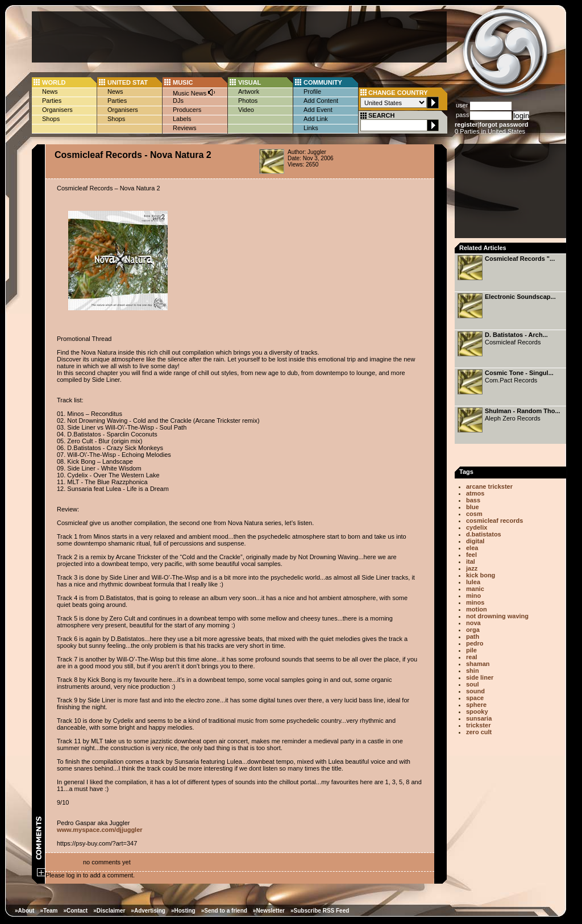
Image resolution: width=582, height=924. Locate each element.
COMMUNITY (323, 82)
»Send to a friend (224, 911)
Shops (51, 119)
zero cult (479, 732)
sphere (476, 705)
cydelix (477, 527)
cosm (474, 514)
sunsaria (479, 718)
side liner (480, 677)
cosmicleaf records (494, 521)
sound (475, 691)
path (473, 636)
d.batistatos (484, 534)
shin (473, 671)
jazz (472, 568)
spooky (477, 711)
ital (471, 561)
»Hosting (183, 911)
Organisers (57, 110)
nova (473, 623)
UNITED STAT (128, 82)
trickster (478, 725)
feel (471, 555)
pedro (475, 643)
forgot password (504, 124)
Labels (182, 119)
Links (311, 128)
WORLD (54, 82)
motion (477, 609)
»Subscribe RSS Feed (320, 911)
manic (475, 589)
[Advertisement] (239, 37)
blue (473, 507)
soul (473, 684)
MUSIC (183, 82)
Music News (194, 92)
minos (475, 602)
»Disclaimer (109, 911)
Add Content (321, 101)
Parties (52, 101)
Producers (187, 110)
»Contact (75, 911)
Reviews (185, 128)
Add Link (316, 119)
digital (475, 541)
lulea (473, 582)
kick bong (481, 575)
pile (471, 650)
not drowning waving (497, 616)
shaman (478, 664)
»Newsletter (269, 911)
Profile (312, 91)
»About (24, 911)
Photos (248, 101)
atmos (475, 493)
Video (246, 110)
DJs (178, 101)
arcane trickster (489, 486)
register (466, 124)
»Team (49, 911)
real (472, 657)
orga (473, 630)
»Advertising (148, 911)
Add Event (318, 110)
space (475, 698)
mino (473, 596)
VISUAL (250, 82)
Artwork (249, 91)
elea (472, 548)
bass (473, 500)
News (50, 91)
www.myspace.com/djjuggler (100, 830)
